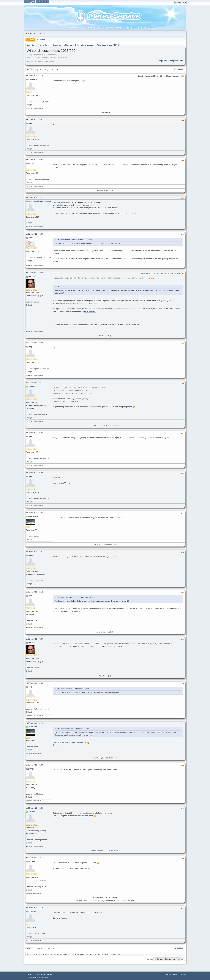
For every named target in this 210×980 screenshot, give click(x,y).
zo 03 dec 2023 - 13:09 (34, 683)
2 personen (30, 108)
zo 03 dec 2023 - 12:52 (34, 592)
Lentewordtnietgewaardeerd (40, 201)
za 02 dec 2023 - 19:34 (34, 160)
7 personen (30, 186)
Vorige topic (163, 61)
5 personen (30, 375)
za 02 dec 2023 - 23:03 (34, 234)
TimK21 (31, 596)
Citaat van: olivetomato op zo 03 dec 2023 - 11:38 (75, 598)
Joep (30, 123)
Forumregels (174, 974)
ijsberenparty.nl (90, 311)
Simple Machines (46, 974)
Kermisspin (33, 79)
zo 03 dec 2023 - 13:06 (34, 639)
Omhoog (30, 948)
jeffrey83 (32, 769)
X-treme (32, 387)
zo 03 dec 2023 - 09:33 (34, 343)
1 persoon (29, 754)
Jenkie (31, 555)
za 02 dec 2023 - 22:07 (34, 198)
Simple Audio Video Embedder (38, 977)
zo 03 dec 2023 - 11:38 (34, 513)
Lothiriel (32, 862)
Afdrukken (179, 70)
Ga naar (149, 959)
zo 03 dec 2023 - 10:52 (34, 433)
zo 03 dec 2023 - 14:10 (34, 908)
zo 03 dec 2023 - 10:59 (34, 473)
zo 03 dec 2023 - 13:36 (34, 808)
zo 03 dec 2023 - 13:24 (34, 723)
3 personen (30, 265)
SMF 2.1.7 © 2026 (34, 974)
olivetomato (33, 516)
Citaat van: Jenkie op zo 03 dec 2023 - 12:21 (73, 689)
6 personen (30, 152)
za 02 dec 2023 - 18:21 (34, 120)
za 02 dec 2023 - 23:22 (34, 273)
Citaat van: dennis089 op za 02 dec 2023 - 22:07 (75, 240)
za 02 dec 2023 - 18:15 (34, 76)
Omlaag (29, 70)
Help (167, 974)
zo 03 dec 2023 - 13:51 (34, 858)
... (55, 69)
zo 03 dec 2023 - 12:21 (34, 552)
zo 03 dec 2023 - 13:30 (34, 765)
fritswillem (32, 911)
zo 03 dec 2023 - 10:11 (34, 383)
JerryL (31, 238)
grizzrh (31, 163)
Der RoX (32, 277)
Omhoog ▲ (183, 974)
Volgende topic (177, 61)
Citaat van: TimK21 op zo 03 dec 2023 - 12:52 (74, 729)
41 (57, 69)
